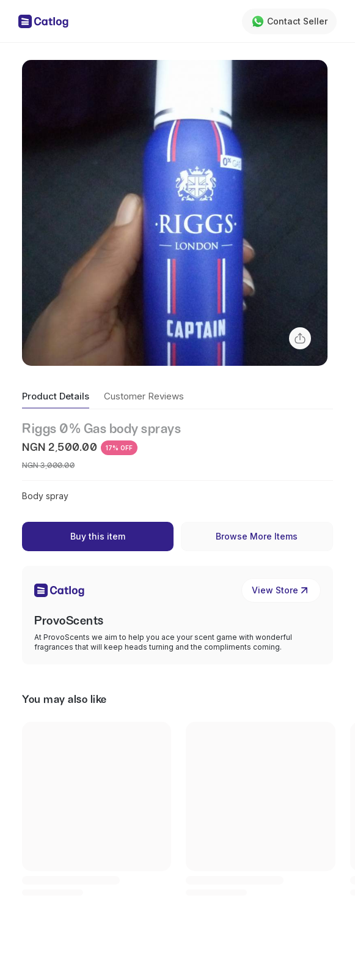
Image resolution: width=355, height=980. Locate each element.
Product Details (56, 396)
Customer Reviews (144, 396)
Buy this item (98, 536)
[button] (175, 213)
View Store (281, 590)
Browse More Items (257, 536)
